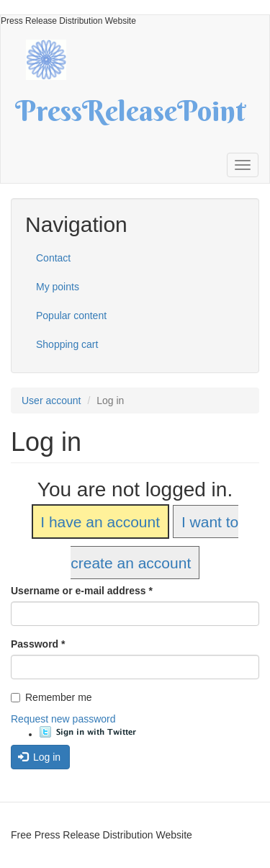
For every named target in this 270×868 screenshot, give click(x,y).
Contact (53, 258)
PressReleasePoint (130, 116)
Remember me (51, 697)
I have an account (100, 522)
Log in (40, 757)
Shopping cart (67, 344)
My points (58, 287)
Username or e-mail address (82, 591)
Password (38, 644)
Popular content (71, 316)
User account (51, 401)
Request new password (63, 719)
